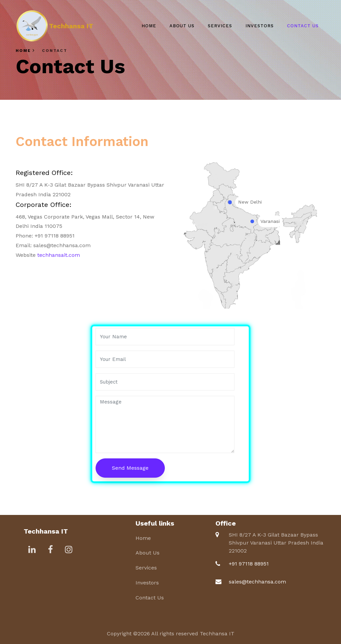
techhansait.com (59, 255)
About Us (182, 26)
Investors (260, 26)
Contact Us (303, 26)
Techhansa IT (71, 26)
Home (149, 26)
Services (220, 26)
